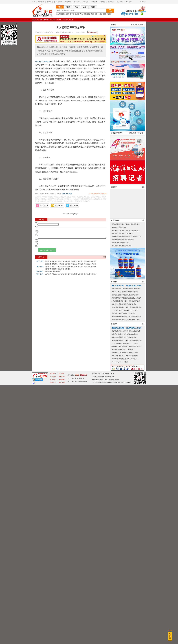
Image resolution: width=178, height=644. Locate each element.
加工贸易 (80, 266)
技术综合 (66, 20)
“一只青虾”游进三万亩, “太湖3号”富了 (123, 608)
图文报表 (68, 269)
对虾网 (103, 2)
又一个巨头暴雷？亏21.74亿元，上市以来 (125, 569)
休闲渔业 (87, 266)
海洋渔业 (74, 266)
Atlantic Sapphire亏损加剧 (120, 621)
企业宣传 (93, 276)
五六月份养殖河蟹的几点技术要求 (122, 492)
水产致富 (93, 266)
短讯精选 (48, 266)
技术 (68, 7)
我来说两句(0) (94, 33)
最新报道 (48, 263)
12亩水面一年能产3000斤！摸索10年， (124, 572)
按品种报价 (57, 274)
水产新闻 (41, 2)
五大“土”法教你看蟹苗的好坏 (121, 501)
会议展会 (111, 2)
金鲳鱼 (77, 14)
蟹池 (64, 194)
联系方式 (53, 638)
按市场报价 (49, 274)
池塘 (70, 194)
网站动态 (62, 635)
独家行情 (55, 269)
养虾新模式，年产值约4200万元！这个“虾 (125, 611)
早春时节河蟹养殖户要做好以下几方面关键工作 (126, 495)
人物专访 (55, 276)
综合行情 (61, 271)
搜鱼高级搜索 (60, 14)
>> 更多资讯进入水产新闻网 (106, 194)
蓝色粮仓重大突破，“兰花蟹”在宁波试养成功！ (126, 483)
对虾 (68, 14)
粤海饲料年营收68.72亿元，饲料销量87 (124, 563)
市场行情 (86, 2)
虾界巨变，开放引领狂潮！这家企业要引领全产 (126, 605)
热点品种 (74, 276)
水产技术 (94, 2)
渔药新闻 (87, 263)
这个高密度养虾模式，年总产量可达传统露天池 (126, 566)
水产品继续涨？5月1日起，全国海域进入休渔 (126, 560)
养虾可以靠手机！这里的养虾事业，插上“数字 (126, 547)
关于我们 (53, 632)
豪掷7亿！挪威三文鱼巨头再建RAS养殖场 (125, 550)
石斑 (85, 14)
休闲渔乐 (87, 276)
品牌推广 (114, 283)
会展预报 (55, 266)
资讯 (60, 7)
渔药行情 (55, 271)
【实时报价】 (40, 274)
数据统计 (61, 269)
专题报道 (68, 263)
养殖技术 (54, 20)
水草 (67, 194)
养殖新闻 (80, 263)
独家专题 (50, 2)
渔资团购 (68, 2)
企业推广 (143, 2)
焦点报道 (55, 263)
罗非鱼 (72, 14)
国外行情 (68, 271)
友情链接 (62, 638)
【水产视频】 (40, 276)
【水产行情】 (40, 269)
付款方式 (53, 641)
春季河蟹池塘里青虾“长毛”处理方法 (123, 498)
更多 (105, 259)
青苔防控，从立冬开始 (119, 486)
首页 (34, 2)
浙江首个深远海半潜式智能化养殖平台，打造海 (126, 557)
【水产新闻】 (40, 263)
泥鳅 (89, 14)
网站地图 (62, 641)
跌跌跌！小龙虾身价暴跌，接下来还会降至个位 (126, 575)
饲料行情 (48, 271)
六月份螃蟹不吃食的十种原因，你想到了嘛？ (126, 489)
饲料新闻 (93, 263)
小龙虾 (100, 14)
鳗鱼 (105, 14)
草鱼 (81, 14)
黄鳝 (92, 14)
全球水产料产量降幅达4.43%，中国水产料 (125, 617)
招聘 (93, 7)
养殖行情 (87, 269)
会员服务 (53, 635)
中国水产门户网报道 (43, 61)
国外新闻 (74, 263)
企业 (85, 7)
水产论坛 (129, 2)
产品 (76, 7)
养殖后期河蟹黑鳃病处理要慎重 (121, 504)
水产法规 (61, 266)
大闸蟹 (109, 14)
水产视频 (120, 2)
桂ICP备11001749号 (98, 641)
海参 (96, 14)
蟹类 (60, 20)
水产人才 (77, 2)
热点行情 (48, 269)
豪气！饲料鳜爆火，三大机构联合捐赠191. (125, 614)
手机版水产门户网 (117, 392)
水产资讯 (48, 276)
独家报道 (61, 263)
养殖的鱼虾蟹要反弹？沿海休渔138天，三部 (125, 578)
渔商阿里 (59, 2)
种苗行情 (93, 269)
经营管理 (68, 266)
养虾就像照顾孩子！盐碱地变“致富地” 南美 (125, 553)
